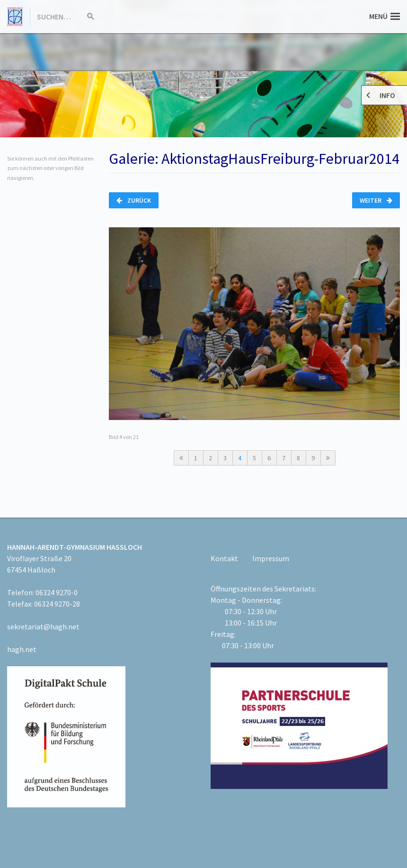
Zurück (134, 200)
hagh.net (22, 649)
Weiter (376, 200)
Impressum (271, 558)
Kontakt (224, 558)
